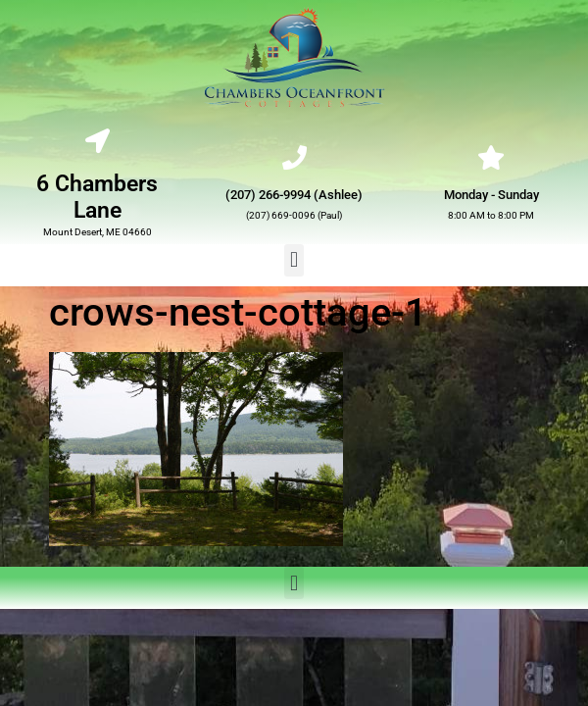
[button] (294, 260)
